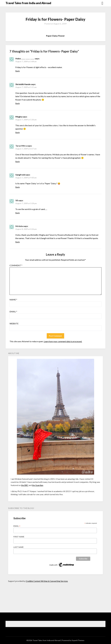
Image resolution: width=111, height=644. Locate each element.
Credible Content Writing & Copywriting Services (47, 581)
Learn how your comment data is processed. (63, 341)
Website (14, 323)
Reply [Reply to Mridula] (18, 242)
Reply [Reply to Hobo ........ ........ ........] (18, 71)
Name (13, 300)
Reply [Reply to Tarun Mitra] (18, 162)
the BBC (25, 485)
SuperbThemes (78, 640)
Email (13, 312)
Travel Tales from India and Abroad (28, 3)
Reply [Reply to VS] (18, 213)
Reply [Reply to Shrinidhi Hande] (18, 103)
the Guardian (38, 485)
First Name (19, 537)
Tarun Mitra (21, 146)
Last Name (18, 547)
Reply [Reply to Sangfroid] (18, 187)
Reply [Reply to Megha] (18, 132)
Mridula (19, 226)
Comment (16, 265)
